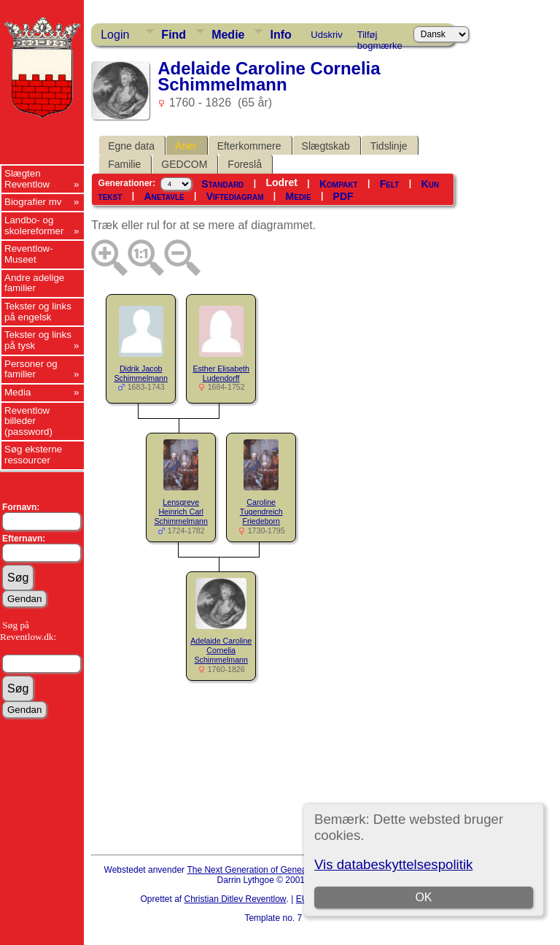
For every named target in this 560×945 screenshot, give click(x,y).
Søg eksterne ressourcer (33, 455)
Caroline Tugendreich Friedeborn (261, 512)
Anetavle (164, 196)
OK (423, 897)
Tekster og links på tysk (38, 340)
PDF (343, 196)
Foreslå (245, 164)
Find (174, 35)
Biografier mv (33, 202)
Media (17, 392)
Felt (390, 184)
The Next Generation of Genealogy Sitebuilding (279, 870)
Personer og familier (31, 369)
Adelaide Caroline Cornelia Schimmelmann (221, 650)
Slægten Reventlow (27, 179)
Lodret (281, 182)
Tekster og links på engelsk (38, 312)
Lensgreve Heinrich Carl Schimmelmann (180, 512)
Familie (124, 164)
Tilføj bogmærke (380, 37)
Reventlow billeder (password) (28, 421)
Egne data (131, 146)
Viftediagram (235, 196)
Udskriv (326, 35)
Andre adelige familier (34, 283)
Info (280, 35)
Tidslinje (389, 146)
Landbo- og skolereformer (34, 225)
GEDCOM (184, 164)
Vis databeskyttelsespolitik (393, 864)
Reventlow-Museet (29, 254)
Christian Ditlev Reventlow (235, 899)
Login (115, 35)
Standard (222, 184)
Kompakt (339, 184)
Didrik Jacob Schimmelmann (140, 373)
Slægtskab (326, 146)
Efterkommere (249, 146)
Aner (186, 146)
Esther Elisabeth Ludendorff (221, 373)
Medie (228, 35)
